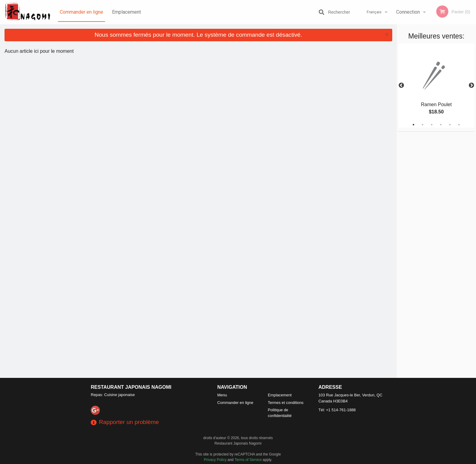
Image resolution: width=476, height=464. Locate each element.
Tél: (337, 410)
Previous (401, 86)
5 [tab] (450, 125)
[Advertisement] (436, 223)
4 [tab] (441, 125)
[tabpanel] (436, 86)
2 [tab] (423, 125)
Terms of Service (248, 460)
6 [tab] (459, 125)
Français (374, 12)
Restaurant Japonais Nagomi (131, 387)
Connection (408, 12)
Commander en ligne (82, 12)
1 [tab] (413, 125)
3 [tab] (432, 125)
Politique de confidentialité (280, 413)
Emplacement (126, 12)
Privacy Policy (215, 460)
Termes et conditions (286, 403)
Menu (222, 395)
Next (471, 86)
